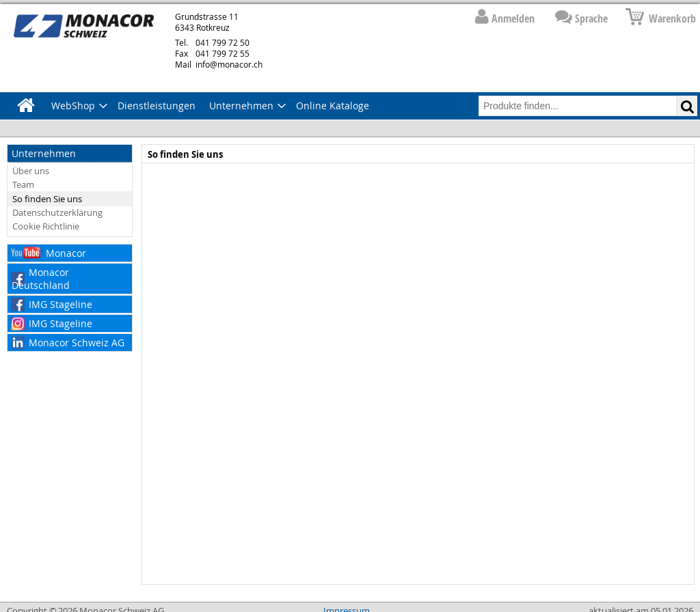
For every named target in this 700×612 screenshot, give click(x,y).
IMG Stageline (60, 304)
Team (23, 184)
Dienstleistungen (157, 106)
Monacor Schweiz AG (77, 343)
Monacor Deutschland (41, 279)
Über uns (31, 171)
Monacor (66, 253)
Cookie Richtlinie (46, 226)
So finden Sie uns (47, 199)
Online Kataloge (333, 106)
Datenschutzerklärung (57, 212)
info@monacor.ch (219, 64)
